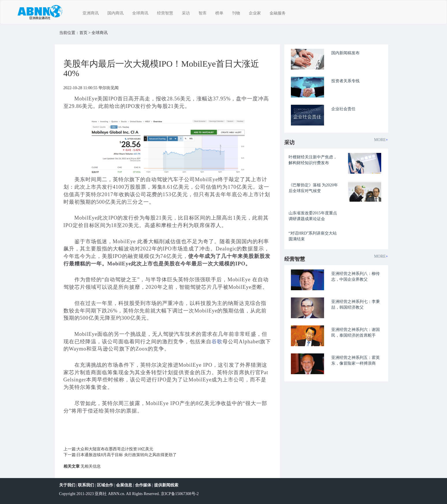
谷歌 (217, 342)
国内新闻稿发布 (345, 53)
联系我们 (86, 485)
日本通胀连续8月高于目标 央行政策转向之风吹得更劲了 (127, 455)
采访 (186, 13)
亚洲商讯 (91, 13)
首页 (83, 33)
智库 (203, 13)
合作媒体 (143, 485)
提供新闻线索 (166, 485)
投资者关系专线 (345, 81)
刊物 (236, 13)
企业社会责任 (343, 109)
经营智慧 (165, 13)
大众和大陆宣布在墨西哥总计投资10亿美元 (115, 449)
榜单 (219, 13)
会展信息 (124, 485)
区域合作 (105, 485)
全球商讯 (140, 13)
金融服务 (278, 13)
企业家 (255, 13)
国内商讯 (115, 13)
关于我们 (67, 485)
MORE (381, 140)
